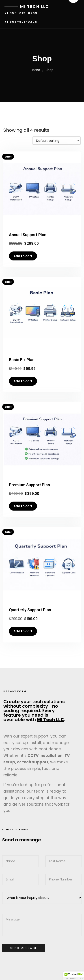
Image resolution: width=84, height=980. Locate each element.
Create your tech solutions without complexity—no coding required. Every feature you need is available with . (34, 711)
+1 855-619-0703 (21, 13)
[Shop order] (57, 141)
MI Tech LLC (35, 7)
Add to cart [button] (23, 256)
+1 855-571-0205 (21, 22)
